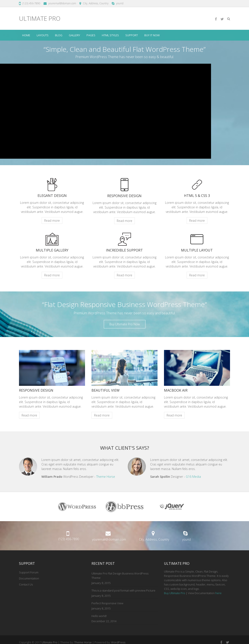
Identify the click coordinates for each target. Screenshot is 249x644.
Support (132, 35)
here (218, 593)
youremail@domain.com (62, 3)
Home (26, 35)
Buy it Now (152, 35)
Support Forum (29, 572)
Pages (91, 35)
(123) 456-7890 (31, 3)
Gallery (74, 35)
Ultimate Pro (40, 18)
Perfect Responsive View (107, 603)
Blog (59, 35)
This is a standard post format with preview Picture (123, 590)
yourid (120, 3)
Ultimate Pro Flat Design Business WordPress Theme (120, 576)
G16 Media (193, 477)
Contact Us (26, 584)
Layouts (43, 35)
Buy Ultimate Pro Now (125, 324)
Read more (52, 221)
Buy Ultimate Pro (175, 593)
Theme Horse (106, 477)
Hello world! (99, 616)
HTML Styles (110, 35)
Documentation (29, 578)
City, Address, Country (96, 3)
